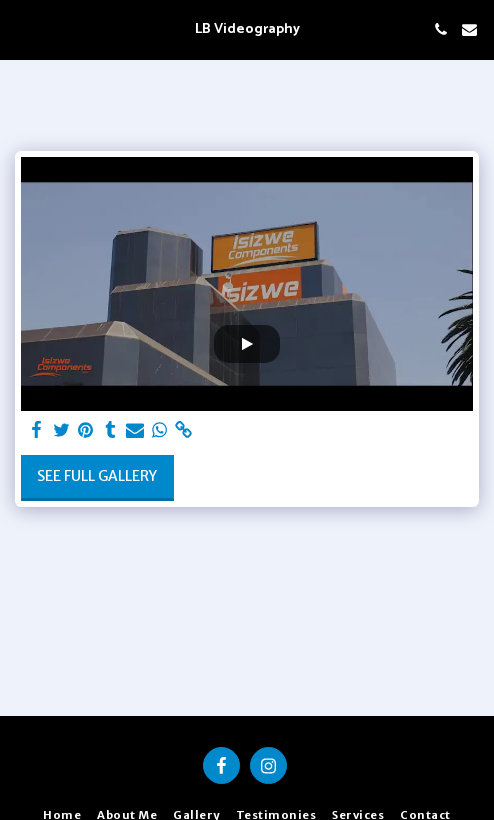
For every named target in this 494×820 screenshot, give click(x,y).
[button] (22, 28)
